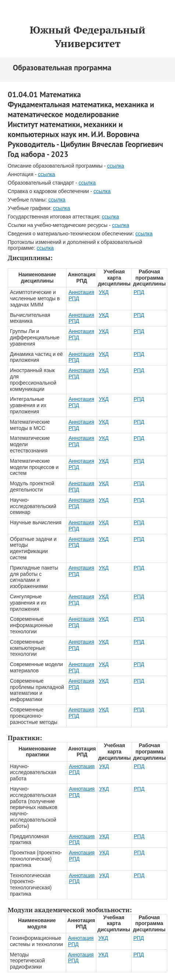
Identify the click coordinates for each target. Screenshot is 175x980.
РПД (139, 292)
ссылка (115, 166)
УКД (104, 292)
